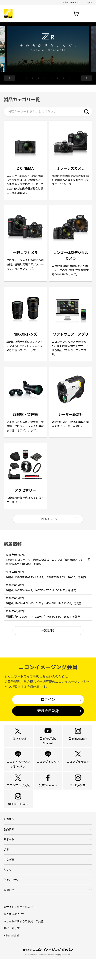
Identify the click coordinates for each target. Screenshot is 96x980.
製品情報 (9, 849)
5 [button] (51, 79)
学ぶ (6, 870)
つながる (9, 880)
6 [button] (57, 79)
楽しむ (8, 890)
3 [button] (39, 79)
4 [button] (45, 79)
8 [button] (70, 79)
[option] (48, 49)
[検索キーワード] (48, 113)
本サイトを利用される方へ (20, 928)
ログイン (48, 710)
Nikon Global (11, 956)
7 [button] (64, 79)
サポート (9, 859)
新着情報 (9, 839)
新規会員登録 (48, 722)
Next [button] (85, 79)
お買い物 (9, 911)
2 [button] (32, 79)
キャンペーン (11, 900)
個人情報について (14, 935)
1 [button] (26, 79)
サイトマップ (12, 949)
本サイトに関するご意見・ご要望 (24, 942)
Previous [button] (11, 79)
